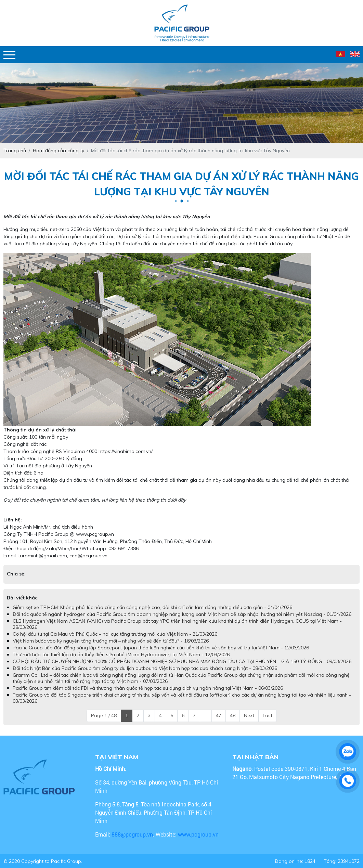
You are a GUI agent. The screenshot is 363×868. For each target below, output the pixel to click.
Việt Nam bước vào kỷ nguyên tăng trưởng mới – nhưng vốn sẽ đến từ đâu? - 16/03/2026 (111, 641)
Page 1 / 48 (104, 715)
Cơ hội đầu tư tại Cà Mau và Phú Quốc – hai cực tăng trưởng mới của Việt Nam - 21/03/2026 (115, 634)
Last (268, 715)
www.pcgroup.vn (199, 834)
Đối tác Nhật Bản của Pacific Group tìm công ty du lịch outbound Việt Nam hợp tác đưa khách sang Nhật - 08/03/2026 (145, 668)
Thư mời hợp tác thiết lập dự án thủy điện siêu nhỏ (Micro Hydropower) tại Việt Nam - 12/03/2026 (121, 655)
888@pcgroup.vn (132, 834)
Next (249, 715)
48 (233, 715)
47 (219, 715)
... (206, 715)
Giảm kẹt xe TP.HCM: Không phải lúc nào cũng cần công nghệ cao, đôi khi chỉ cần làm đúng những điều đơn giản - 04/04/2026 (152, 607)
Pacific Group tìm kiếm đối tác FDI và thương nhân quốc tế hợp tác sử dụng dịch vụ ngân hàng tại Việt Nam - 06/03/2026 (148, 688)
